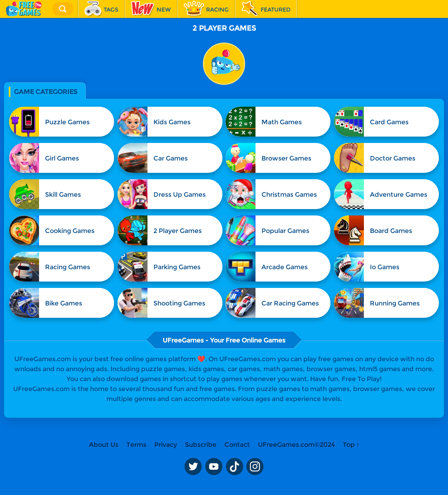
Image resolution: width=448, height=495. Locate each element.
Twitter (193, 466)
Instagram (255, 466)
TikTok (234, 466)
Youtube (214, 466)
